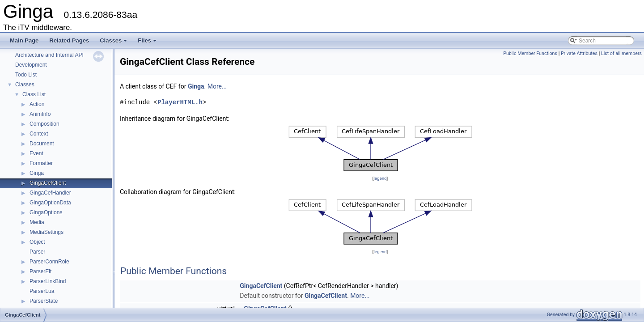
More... (217, 86)
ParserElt (40, 271)
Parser (37, 252)
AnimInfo (40, 114)
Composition (44, 124)
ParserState (44, 301)
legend (380, 178)
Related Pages (69, 40)
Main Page (24, 40)
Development (31, 65)
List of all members (621, 53)
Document (42, 144)
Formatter (41, 163)
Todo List (26, 75)
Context (39, 134)
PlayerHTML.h (180, 102)
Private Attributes (579, 53)
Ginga (37, 173)
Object (37, 242)
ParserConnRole (49, 262)
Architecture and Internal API (49, 55)
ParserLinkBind (48, 281)
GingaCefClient (48, 183)
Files (148, 43)
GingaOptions (46, 212)
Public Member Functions (530, 53)
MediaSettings (47, 232)
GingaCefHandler (50, 193)
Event (36, 153)
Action (37, 104)
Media (37, 222)
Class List (34, 94)
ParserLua (42, 291)
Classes (114, 43)
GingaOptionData (50, 203)
